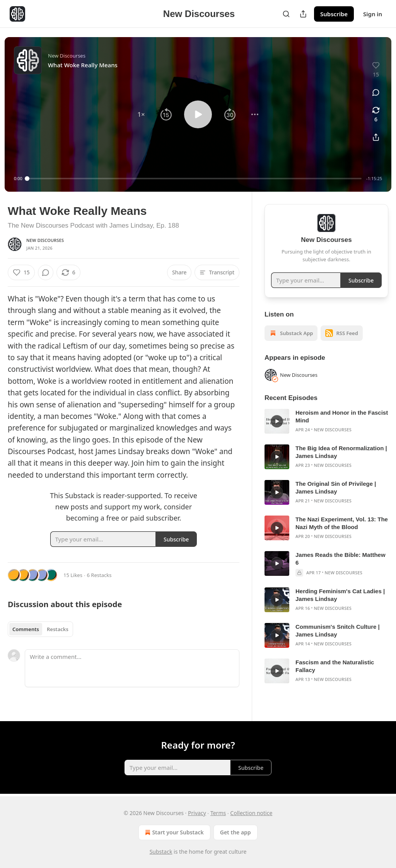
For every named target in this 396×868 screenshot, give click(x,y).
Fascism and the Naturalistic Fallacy (335, 666)
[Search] (286, 14)
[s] (277, 421)
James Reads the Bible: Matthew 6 (341, 559)
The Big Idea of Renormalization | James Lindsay (341, 452)
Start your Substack (173, 832)
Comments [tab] (26, 629)
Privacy (197, 813)
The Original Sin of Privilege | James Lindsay (336, 488)
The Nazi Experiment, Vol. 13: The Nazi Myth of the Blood (342, 523)
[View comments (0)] (376, 92)
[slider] (194, 179)
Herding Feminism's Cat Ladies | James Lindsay (340, 595)
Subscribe (334, 14)
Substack (161, 852)
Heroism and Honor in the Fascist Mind (342, 416)
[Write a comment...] (132, 668)
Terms (218, 813)
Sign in (373, 14)
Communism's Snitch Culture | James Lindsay (338, 631)
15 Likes (73, 575)
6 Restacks (99, 575)
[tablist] (40, 629)
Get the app (236, 832)
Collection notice (251, 813)
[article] (326, 421)
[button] (141, 114)
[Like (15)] (21, 272)
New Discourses (45, 240)
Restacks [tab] (58, 629)
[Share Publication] (303, 14)
